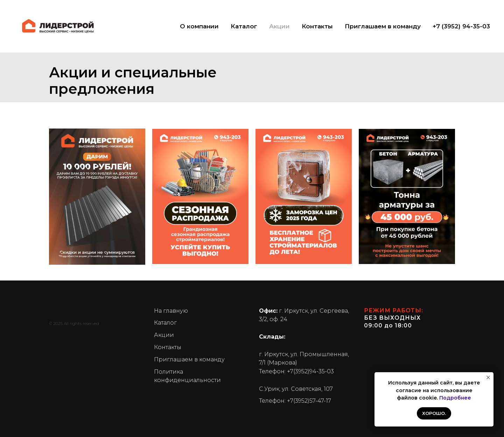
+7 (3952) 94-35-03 (461, 26)
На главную (171, 311)
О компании (199, 26)
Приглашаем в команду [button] (383, 26)
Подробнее (455, 398)
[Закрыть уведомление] (488, 377)
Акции (279, 26)
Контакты (317, 26)
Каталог (244, 26)
